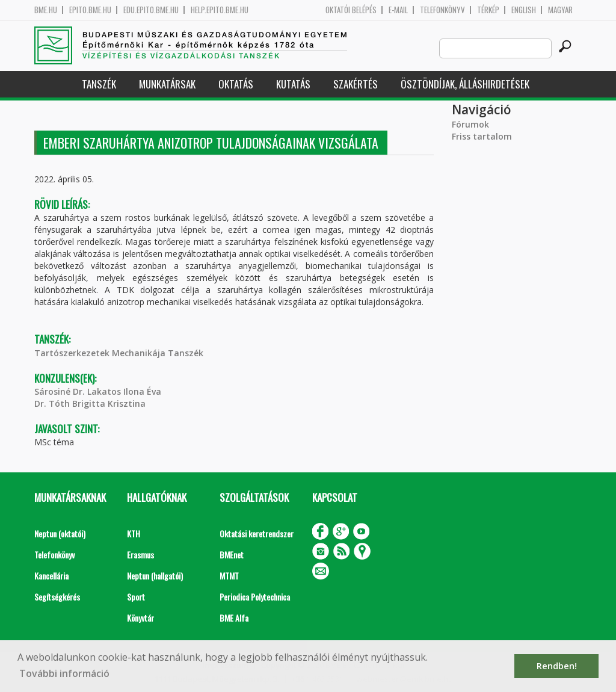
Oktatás (236, 84)
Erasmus (140, 555)
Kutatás (293, 84)
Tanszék (99, 84)
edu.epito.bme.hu (151, 10)
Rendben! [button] (557, 666)
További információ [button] (64, 673)
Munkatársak (167, 84)
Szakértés (356, 84)
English (524, 10)
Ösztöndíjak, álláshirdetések (465, 84)
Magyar (560, 10)
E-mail (398, 10)
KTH (134, 533)
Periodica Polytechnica (255, 597)
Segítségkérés (57, 597)
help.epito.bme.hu (220, 10)
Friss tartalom (482, 136)
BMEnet (232, 555)
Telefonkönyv (442, 10)
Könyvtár (140, 618)
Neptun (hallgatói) (155, 576)
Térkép (488, 10)
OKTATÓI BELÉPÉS (351, 10)
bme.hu (46, 10)
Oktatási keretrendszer (257, 533)
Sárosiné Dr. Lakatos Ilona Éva (98, 391)
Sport (136, 597)
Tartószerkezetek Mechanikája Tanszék (119, 353)
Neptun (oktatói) (60, 533)
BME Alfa (234, 618)
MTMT (229, 576)
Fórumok (470, 124)
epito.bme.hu (90, 10)
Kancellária (51, 576)
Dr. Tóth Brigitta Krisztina (90, 403)
